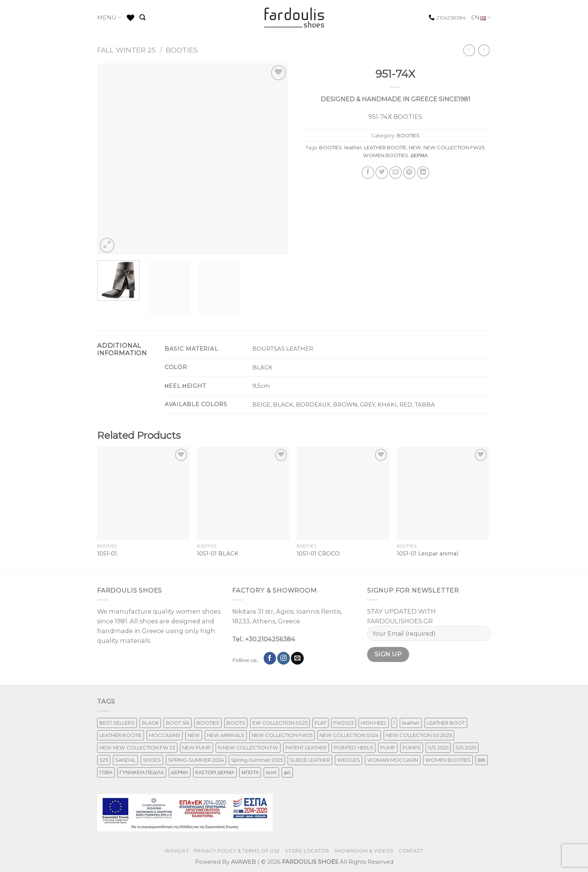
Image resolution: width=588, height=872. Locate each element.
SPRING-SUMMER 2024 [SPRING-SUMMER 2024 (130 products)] (196, 760)
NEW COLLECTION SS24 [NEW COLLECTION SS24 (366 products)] (349, 735)
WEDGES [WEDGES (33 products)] (349, 760)
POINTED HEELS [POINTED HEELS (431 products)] (353, 747)
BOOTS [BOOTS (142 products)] (236, 723)
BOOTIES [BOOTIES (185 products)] (208, 723)
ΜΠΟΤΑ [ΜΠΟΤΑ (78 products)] (250, 772)
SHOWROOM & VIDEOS (364, 851)
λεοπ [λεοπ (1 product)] (271, 772)
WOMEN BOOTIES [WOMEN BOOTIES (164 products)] (448, 760)
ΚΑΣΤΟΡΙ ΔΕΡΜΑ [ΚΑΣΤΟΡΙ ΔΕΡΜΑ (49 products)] (215, 772)
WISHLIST (177, 851)
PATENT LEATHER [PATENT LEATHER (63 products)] (306, 747)
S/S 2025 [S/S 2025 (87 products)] (438, 747)
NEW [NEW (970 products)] (194, 735)
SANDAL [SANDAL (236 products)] (125, 760)
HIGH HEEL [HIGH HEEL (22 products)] (374, 723)
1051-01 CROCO (318, 554)
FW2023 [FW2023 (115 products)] (343, 723)
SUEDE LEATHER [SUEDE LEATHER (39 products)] (310, 760)
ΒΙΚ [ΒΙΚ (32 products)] (482, 760)
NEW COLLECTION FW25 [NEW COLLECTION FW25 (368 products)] (282, 735)
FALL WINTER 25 (126, 50)
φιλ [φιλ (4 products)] (287, 772)
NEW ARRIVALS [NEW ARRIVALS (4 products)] (226, 735)
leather (353, 147)
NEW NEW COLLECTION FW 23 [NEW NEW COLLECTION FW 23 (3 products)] (137, 747)
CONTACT (411, 851)
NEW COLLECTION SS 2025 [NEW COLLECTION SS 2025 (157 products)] (419, 735)
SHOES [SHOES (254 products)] (152, 760)
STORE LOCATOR (307, 851)
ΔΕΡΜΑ (419, 155)
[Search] (142, 17)
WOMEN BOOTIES (386, 155)
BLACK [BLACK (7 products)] (150, 723)
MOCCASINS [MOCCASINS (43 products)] (165, 735)
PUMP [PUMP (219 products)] (388, 747)
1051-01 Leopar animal (427, 554)
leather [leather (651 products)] (411, 723)
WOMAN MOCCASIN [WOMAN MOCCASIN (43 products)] (393, 760)
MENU (109, 17)
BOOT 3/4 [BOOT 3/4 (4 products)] (178, 723)
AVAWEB (244, 862)
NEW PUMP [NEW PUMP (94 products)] (196, 747)
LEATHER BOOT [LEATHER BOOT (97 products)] (446, 723)
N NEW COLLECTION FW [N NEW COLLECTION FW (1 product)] (248, 747)
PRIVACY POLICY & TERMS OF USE (237, 851)
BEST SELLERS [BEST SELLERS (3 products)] (117, 723)
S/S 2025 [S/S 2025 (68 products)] (466, 747)
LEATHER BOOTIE (385, 147)
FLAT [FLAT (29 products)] (320, 723)
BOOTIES (182, 50)
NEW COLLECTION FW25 (454, 147)
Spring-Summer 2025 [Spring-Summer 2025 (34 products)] (257, 760)
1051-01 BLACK (218, 554)
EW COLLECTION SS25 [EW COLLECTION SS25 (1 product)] (280, 723)
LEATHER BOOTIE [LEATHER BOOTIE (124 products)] (121, 735)
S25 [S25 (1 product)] (104, 760)
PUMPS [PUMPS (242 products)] (412, 747)
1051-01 (107, 554)
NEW (415, 147)
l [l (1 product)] (394, 723)
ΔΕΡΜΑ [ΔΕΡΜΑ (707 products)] (180, 772)
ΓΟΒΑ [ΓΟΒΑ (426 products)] (106, 772)
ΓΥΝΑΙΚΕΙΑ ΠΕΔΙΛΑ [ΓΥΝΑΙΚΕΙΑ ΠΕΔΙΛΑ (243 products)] (142, 772)
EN (481, 18)
